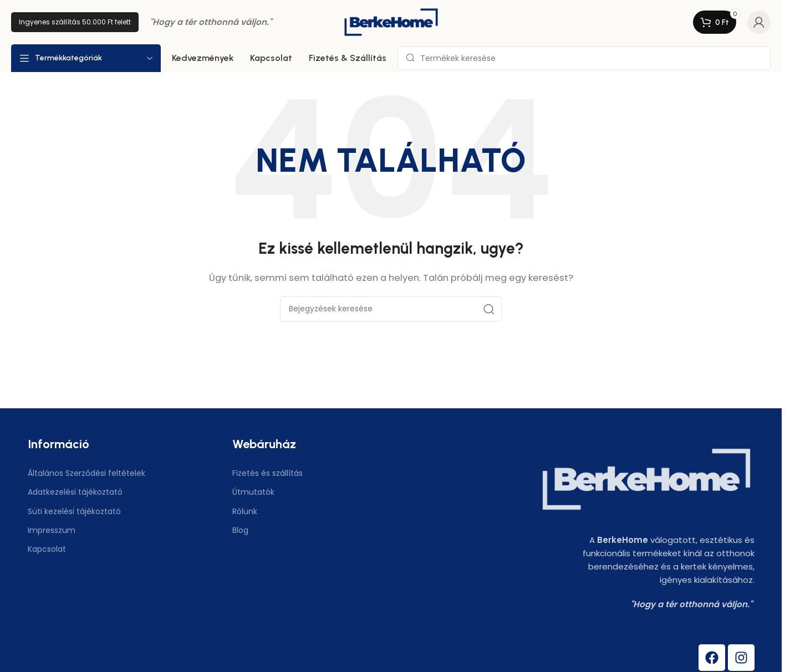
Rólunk (245, 511)
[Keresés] (584, 58)
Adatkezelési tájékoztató (75, 492)
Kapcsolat (47, 549)
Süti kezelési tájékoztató (74, 511)
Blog (240, 530)
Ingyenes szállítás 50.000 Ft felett (75, 22)
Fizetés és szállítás (267, 473)
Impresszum (52, 530)
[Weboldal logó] (391, 21)
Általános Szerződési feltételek (86, 473)
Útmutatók (253, 492)
